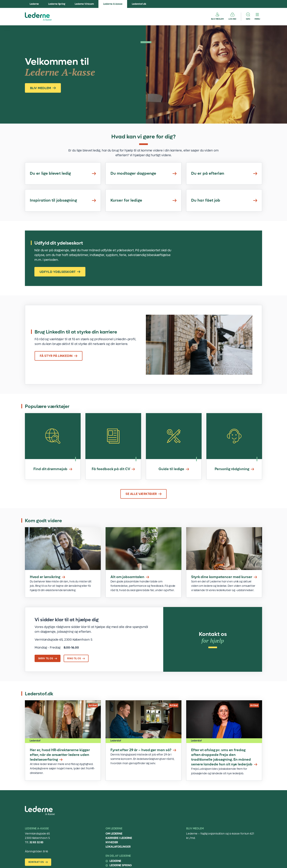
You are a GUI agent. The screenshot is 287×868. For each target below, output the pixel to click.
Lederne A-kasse (113, 4)
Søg (248, 19)
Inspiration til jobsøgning (63, 200)
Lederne (34, 4)
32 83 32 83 (36, 842)
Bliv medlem (217, 19)
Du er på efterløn (224, 173)
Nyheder (112, 842)
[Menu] (257, 17)
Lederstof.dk (139, 4)
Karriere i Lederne (119, 838)
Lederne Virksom (84, 4)
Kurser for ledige (143, 200)
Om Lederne (114, 834)
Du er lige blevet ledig (63, 173)
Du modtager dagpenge (143, 173)
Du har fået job (224, 200)
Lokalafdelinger (118, 847)
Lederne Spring (57, 4)
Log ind (232, 19)
